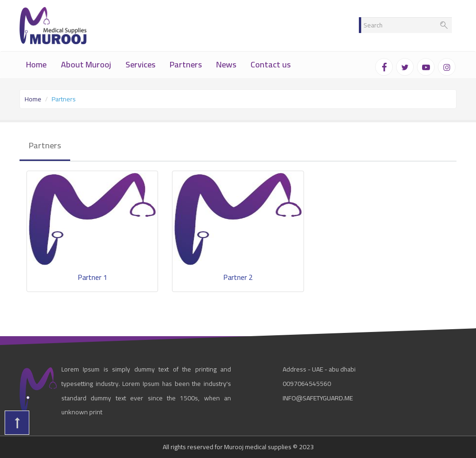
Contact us (271, 64)
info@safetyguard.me (318, 398)
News (226, 64)
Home (36, 64)
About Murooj (86, 64)
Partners (186, 64)
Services (140, 64)
